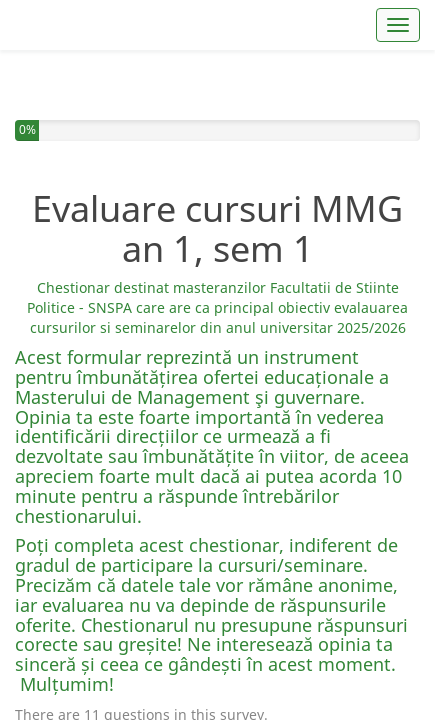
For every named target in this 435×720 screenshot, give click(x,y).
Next (397, 631)
